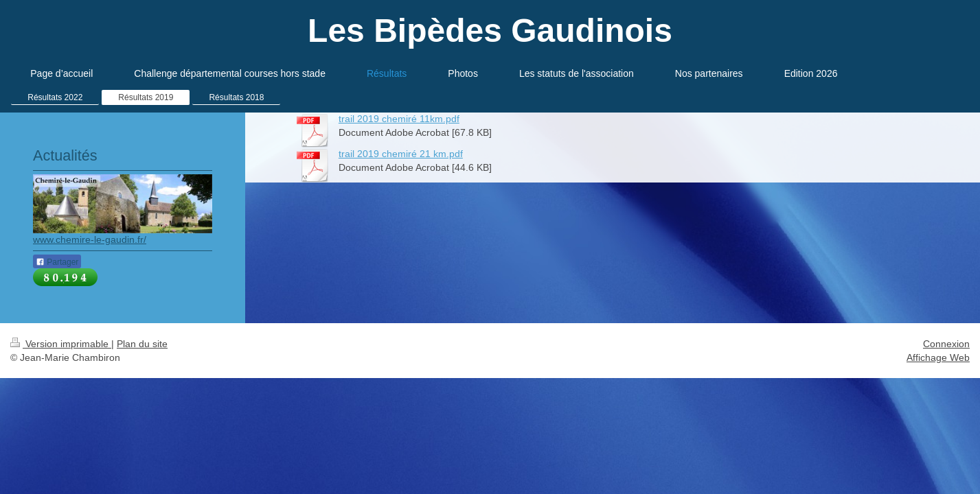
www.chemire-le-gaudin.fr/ (90, 239)
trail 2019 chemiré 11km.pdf (399, 119)
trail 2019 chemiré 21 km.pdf (401, 154)
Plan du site (142, 344)
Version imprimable (61, 344)
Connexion (946, 344)
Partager (57, 262)
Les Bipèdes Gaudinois (490, 31)
